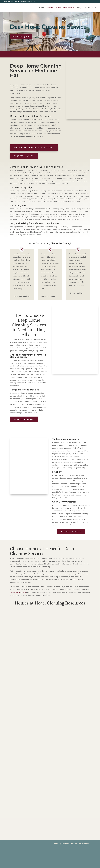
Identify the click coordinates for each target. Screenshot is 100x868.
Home (42, 8)
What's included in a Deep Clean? (34, 147)
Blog (79, 8)
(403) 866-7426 (9, 2)
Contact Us (88, 8)
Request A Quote (21, 37)
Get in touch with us (18, 592)
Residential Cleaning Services (60, 8)
